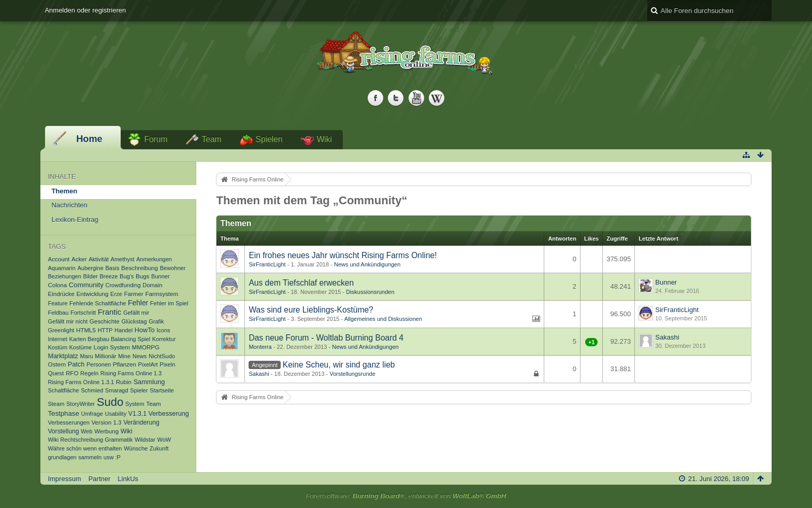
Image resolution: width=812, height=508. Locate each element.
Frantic (110, 312)
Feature (57, 303)
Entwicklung (93, 294)
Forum (156, 139)
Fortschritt (83, 313)
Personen (99, 364)
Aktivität (99, 259)
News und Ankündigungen (367, 264)
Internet (57, 339)
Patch (76, 364)
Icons (163, 330)
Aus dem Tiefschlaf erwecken (301, 283)
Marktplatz (63, 356)
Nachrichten (69, 205)
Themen (64, 191)
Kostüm (57, 347)
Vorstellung (63, 431)
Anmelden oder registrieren (85, 10)
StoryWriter (81, 404)
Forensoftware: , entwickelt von (406, 496)
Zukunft (159, 448)
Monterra (260, 347)
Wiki (324, 139)
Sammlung (149, 382)
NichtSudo (162, 356)
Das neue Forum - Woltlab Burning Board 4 (326, 338)
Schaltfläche (63, 390)
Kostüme (80, 347)
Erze (116, 294)
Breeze (108, 276)
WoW (164, 440)
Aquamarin (61, 268)
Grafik (156, 321)
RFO (72, 373)
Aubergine (90, 268)
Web (87, 431)
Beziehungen (64, 276)
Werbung (106, 431)
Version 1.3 (107, 422)
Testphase (63, 413)
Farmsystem (162, 294)
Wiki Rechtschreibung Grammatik (90, 440)
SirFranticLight (267, 264)
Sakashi (667, 337)
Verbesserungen (68, 422)
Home (89, 139)
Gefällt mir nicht (68, 321)
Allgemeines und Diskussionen (383, 319)
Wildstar (145, 440)
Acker (79, 259)
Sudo (110, 402)
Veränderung (141, 422)
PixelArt (148, 364)
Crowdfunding (123, 285)
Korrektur (164, 339)
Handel (124, 330)
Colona (57, 285)
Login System (112, 347)
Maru (87, 356)
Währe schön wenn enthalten (85, 448)
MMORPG (146, 347)
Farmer (133, 294)
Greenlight (61, 330)
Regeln (89, 373)
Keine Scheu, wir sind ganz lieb (339, 365)
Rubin (124, 382)
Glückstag (134, 321)
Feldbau (58, 313)
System (135, 404)
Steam (56, 404)
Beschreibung (140, 268)
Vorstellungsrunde (352, 374)
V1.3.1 (137, 414)
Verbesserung (169, 414)
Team (211, 139)
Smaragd (117, 390)
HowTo (145, 330)
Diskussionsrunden (370, 292)
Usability (115, 414)
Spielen (269, 139)
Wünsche (136, 448)
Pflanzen (125, 364)
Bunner (161, 276)
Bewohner (173, 268)
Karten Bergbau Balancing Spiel (110, 339)
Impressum (64, 479)
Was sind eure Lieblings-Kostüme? (311, 310)
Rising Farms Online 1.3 (131, 373)
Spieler (139, 390)
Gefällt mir (136, 313)
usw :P (112, 457)
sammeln (90, 457)
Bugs (142, 276)
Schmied (92, 390)
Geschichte (105, 321)
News (140, 356)
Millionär (105, 356)
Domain (152, 285)
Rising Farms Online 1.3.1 (81, 382)
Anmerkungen (154, 259)
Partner (100, 479)
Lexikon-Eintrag (75, 220)
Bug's (127, 276)
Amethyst (123, 259)
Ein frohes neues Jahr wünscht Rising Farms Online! (343, 255)
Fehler (138, 303)
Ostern (57, 364)
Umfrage (92, 414)
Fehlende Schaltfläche (98, 303)
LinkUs (128, 479)
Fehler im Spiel (169, 303)
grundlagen (62, 457)
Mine (124, 356)
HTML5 (86, 330)
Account (59, 259)
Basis (112, 268)
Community (86, 285)
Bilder (91, 276)
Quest (56, 373)
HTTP (105, 330)
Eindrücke (61, 294)
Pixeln (167, 364)
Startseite (162, 390)
